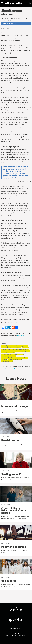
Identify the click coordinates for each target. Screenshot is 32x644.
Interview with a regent (16, 406)
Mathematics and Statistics (8, 353)
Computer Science (17, 348)
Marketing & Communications (16, 636)
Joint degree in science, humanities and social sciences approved (15, 19)
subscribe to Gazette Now (9, 369)
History (28, 351)
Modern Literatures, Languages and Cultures (13, 354)
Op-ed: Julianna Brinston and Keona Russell (13, 510)
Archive (16, 631)
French (18, 351)
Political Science (24, 358)
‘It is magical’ (9, 581)
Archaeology (12, 346)
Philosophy (13, 356)
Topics (3, 344)
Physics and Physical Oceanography (10, 358)
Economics (4, 349)
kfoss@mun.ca (21, 335)
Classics (9, 348)
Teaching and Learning (7, 361)
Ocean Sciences (5, 356)
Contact (16, 633)
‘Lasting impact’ (11, 474)
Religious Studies (12, 359)
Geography (23, 351)
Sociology (20, 359)
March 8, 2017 (6, 28)
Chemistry (4, 348)
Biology (25, 346)
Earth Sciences (26, 348)
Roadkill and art (11, 440)
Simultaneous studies (12, 12)
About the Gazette (16, 629)
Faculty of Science (6, 351)
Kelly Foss (6, 32)
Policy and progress (14, 547)
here (15, 322)
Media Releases (16, 638)
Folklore (13, 351)
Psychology (4, 359)
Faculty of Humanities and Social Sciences (18, 349)
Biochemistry (20, 346)
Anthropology (5, 346)
